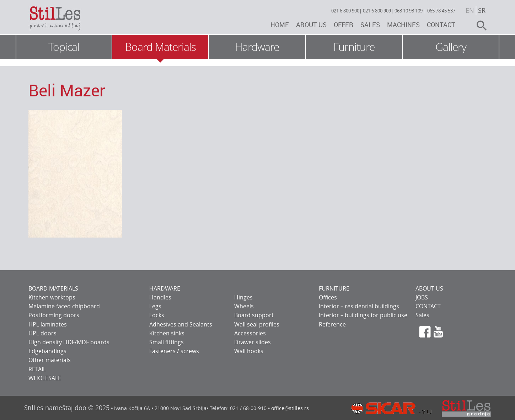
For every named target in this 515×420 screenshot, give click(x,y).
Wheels (244, 306)
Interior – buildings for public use (363, 315)
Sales (370, 25)
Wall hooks (249, 351)
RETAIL (37, 369)
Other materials (50, 360)
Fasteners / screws (174, 351)
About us (311, 25)
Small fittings (167, 342)
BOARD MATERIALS (53, 288)
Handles (160, 297)
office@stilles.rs (290, 408)
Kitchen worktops (52, 297)
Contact (441, 25)
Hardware (257, 47)
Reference (332, 324)
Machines (403, 25)
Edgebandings (47, 351)
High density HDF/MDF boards (69, 342)
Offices (328, 297)
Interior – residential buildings (359, 306)
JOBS (422, 297)
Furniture (354, 47)
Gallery (451, 47)
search (479, 26)
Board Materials (160, 47)
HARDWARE (165, 288)
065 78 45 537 (441, 11)
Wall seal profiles (257, 324)
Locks (157, 315)
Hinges (243, 297)
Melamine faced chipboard (64, 306)
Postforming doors (54, 315)
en (470, 10)
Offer (344, 25)
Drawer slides (253, 342)
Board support (254, 315)
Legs (155, 306)
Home (280, 25)
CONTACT (428, 306)
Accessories (250, 333)
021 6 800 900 (345, 11)
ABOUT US (429, 288)
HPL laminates (48, 324)
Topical (64, 47)
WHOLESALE (45, 378)
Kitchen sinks (167, 333)
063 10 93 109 (409, 11)
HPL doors (42, 333)
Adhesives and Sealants (181, 324)
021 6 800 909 (377, 11)
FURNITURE (334, 288)
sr (482, 10)
